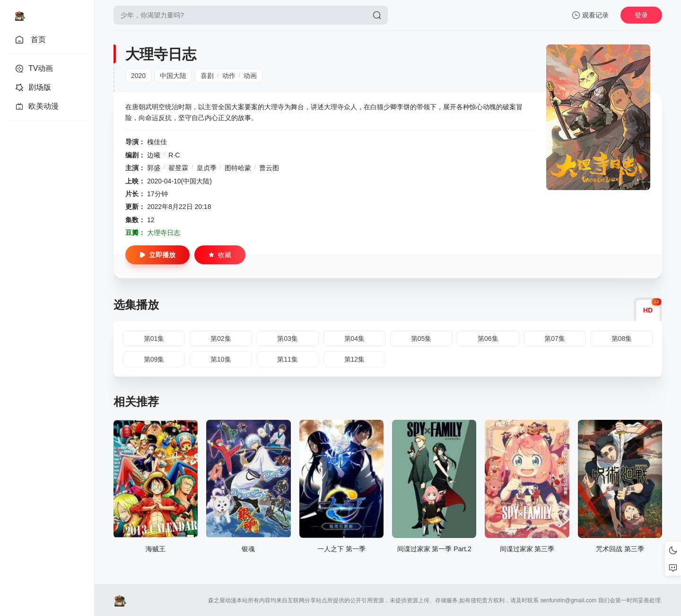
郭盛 (154, 168)
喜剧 (207, 76)
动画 (250, 76)
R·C (174, 155)
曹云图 (269, 168)
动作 (229, 76)
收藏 (220, 255)
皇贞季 (207, 168)
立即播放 (157, 255)
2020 (138, 76)
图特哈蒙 (238, 168)
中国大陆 (173, 76)
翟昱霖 (178, 168)
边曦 (154, 155)
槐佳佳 (157, 142)
